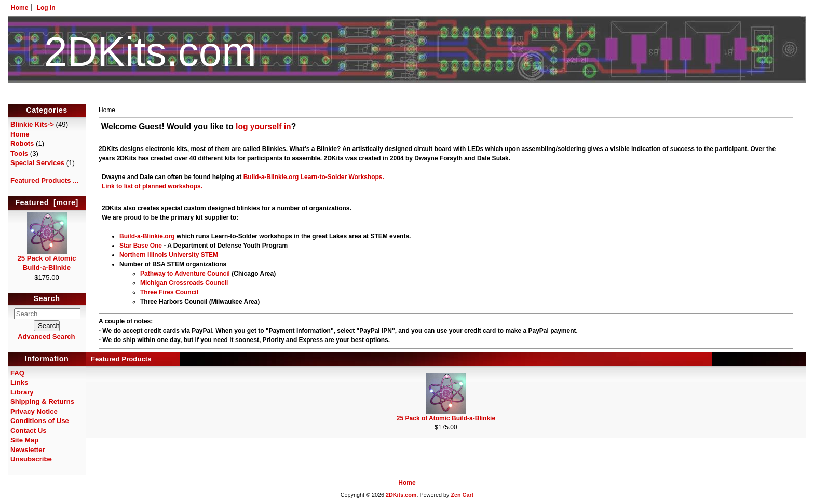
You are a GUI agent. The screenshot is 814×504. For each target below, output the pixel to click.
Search (47, 299)
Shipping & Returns (42, 401)
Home (19, 8)
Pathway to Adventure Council (185, 274)
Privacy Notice (34, 411)
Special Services (37, 163)
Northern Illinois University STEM (169, 255)
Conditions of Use (40, 421)
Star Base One (141, 246)
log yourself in (263, 126)
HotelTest (407, 98)
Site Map (24, 440)
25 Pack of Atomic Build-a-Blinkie (46, 260)
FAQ (17, 373)
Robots (22, 144)
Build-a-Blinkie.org (271, 177)
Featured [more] (47, 202)
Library (22, 392)
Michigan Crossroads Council (184, 283)
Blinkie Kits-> (32, 124)
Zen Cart (462, 495)
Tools (19, 153)
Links (19, 382)
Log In (46, 8)
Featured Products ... (44, 180)
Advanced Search (46, 337)
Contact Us (29, 431)
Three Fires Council (169, 292)
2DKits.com (401, 495)
